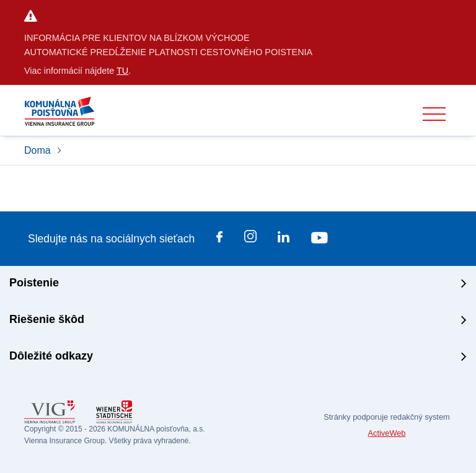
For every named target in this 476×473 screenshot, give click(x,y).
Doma (39, 150)
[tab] (238, 284)
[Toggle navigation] (434, 114)
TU (122, 71)
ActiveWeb (387, 433)
